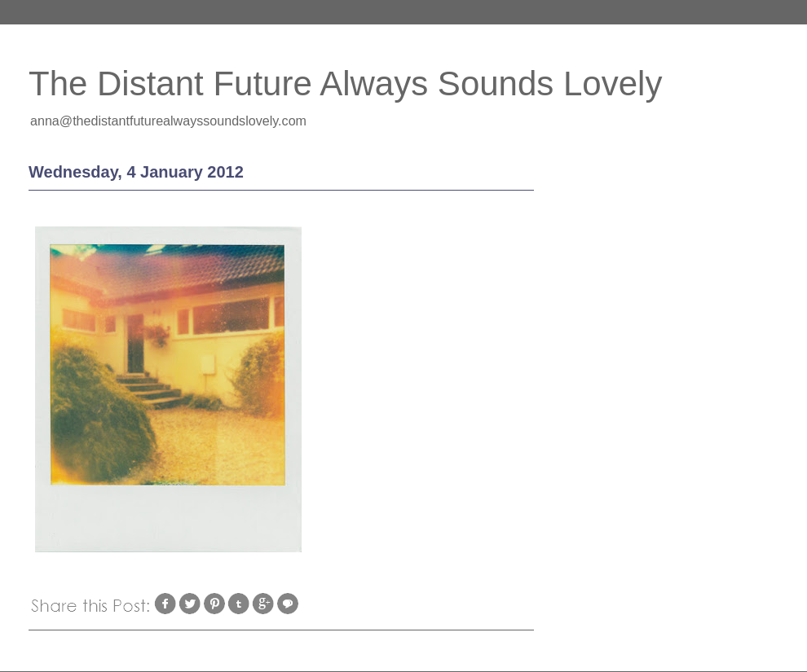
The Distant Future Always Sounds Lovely (345, 83)
